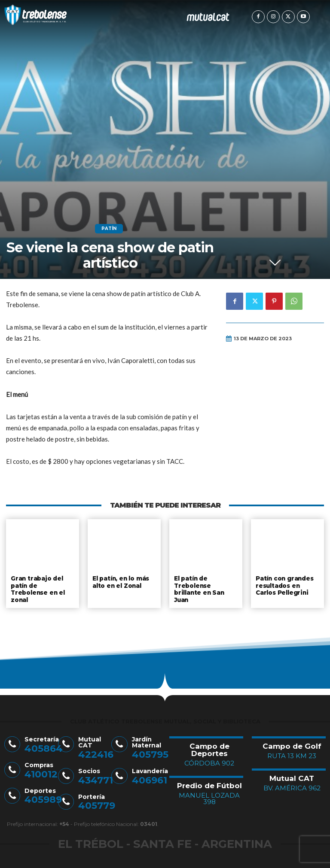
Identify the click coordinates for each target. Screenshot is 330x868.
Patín (109, 229)
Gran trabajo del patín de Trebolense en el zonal (37, 588)
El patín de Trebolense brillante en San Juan (199, 588)
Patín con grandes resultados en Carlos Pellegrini (284, 585)
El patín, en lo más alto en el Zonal (121, 581)
